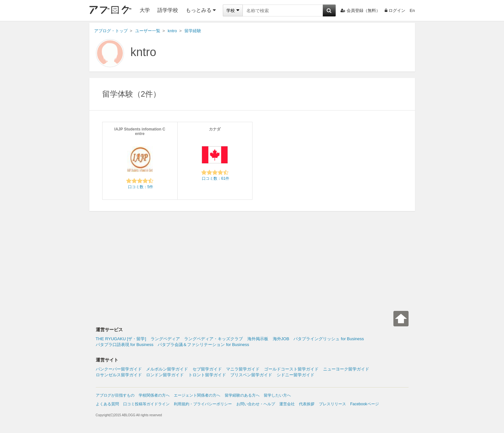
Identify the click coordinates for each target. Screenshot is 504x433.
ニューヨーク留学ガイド (346, 369)
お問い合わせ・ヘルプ (256, 404)
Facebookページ (365, 404)
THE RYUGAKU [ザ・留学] (121, 339)
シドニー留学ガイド (296, 375)
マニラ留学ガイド (243, 369)
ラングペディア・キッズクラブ (213, 339)
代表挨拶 (307, 404)
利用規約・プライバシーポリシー (203, 404)
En (412, 10)
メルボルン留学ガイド (167, 369)
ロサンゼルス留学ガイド (119, 375)
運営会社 (287, 404)
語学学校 (168, 10)
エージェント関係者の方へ (197, 395)
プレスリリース (332, 404)
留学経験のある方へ (242, 395)
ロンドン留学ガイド (165, 375)
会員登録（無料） (360, 10)
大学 (145, 10)
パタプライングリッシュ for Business (329, 339)
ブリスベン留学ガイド (251, 375)
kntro (143, 52)
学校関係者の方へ (154, 395)
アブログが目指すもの (115, 395)
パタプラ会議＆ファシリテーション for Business (203, 345)
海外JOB (281, 339)
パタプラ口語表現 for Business (125, 345)
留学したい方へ (277, 395)
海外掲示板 (258, 339)
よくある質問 (107, 404)
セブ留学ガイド (207, 369)
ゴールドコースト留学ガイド (291, 369)
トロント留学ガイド (207, 375)
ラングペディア (165, 339)
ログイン (395, 10)
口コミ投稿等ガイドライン (146, 404)
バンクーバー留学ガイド (119, 369)
